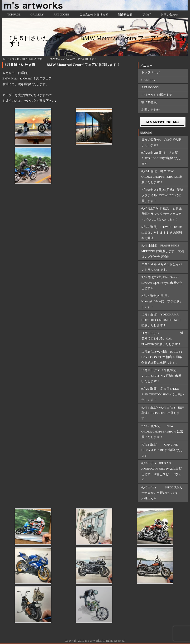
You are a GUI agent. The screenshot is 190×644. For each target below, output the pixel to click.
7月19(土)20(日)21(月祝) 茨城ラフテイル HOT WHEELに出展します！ (162, 195)
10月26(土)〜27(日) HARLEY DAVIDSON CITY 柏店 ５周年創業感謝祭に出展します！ (162, 357)
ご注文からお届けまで (94, 15)
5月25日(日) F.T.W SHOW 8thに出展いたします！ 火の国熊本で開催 (162, 232)
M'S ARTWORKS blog (163, 122)
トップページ (151, 72)
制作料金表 (125, 15)
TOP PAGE (14, 15)
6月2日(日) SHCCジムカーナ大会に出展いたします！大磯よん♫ (162, 493)
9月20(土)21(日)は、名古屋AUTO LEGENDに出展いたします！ (161, 158)
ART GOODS (62, 15)
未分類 (16, 59)
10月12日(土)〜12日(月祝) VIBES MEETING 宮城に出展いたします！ (161, 376)
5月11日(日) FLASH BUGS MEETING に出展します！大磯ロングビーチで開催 (163, 251)
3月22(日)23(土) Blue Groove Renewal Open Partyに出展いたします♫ (162, 283)
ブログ (147, 15)
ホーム (6, 59)
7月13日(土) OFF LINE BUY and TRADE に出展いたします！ (162, 450)
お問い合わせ (169, 15)
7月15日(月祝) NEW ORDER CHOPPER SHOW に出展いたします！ (162, 432)
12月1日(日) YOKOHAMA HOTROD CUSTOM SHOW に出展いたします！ (161, 320)
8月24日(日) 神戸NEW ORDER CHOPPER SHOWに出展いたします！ (162, 177)
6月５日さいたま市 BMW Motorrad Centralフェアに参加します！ (62, 65)
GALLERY (37, 15)
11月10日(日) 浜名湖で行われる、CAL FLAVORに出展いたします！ (162, 339)
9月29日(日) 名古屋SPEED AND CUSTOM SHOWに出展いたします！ (163, 394)
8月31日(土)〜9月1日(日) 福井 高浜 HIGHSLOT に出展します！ (163, 413)
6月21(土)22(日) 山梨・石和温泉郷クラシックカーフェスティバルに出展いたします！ (161, 214)
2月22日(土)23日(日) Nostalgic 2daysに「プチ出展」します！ (162, 301)
